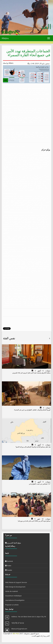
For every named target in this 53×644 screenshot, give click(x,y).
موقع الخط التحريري (13, 543)
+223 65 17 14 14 (18, 623)
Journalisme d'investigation (15, 600)
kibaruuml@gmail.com (19, 629)
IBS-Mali (16, 633)
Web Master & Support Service (16, 582)
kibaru (11, 63)
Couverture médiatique (13, 596)
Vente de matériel (12, 591)
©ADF (5, 80)
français (28, 32)
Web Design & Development (15, 587)
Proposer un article (12, 605)
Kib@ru (5, 38)
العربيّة (33, 32)
